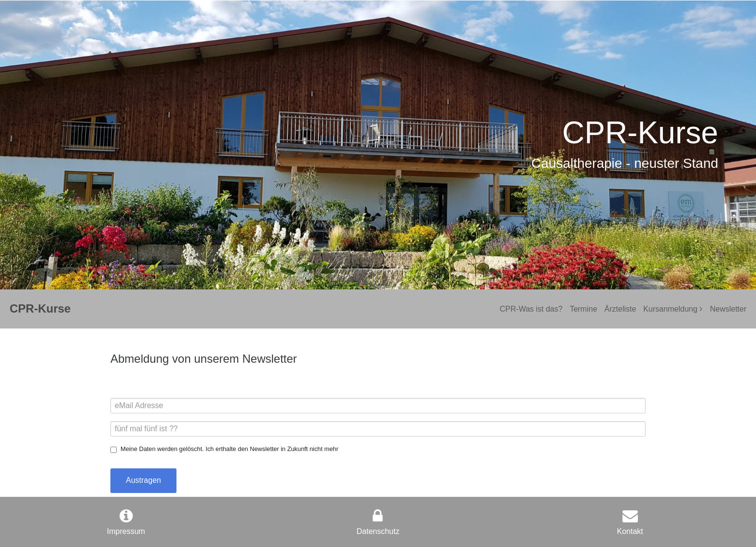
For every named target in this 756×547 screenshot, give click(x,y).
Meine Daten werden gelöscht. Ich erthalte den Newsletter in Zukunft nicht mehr (229, 449)
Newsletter (728, 309)
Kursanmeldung (670, 309)
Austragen (143, 480)
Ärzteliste (621, 309)
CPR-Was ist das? (531, 309)
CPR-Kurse (40, 308)
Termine (584, 309)
